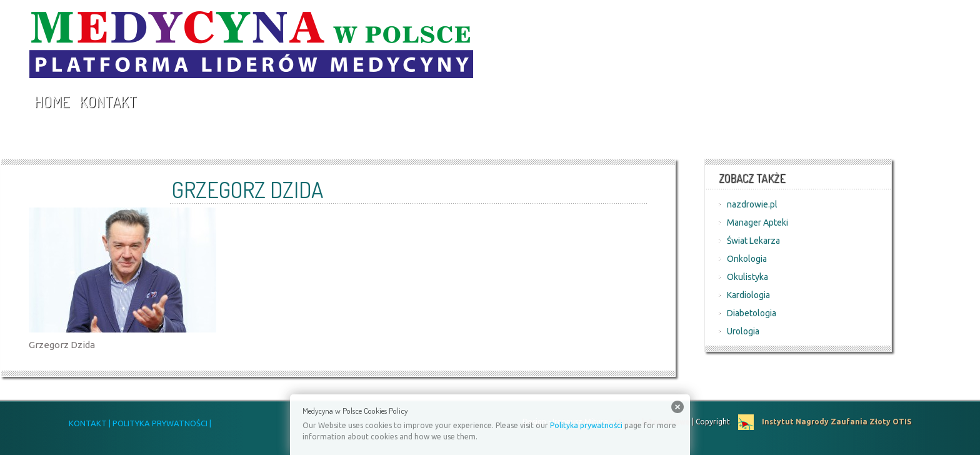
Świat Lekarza (753, 241)
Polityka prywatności (586, 425)
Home (52, 102)
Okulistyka (747, 277)
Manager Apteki (757, 222)
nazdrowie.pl (752, 204)
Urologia (743, 331)
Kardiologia (748, 295)
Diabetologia (752, 313)
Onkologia (747, 259)
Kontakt (108, 102)
